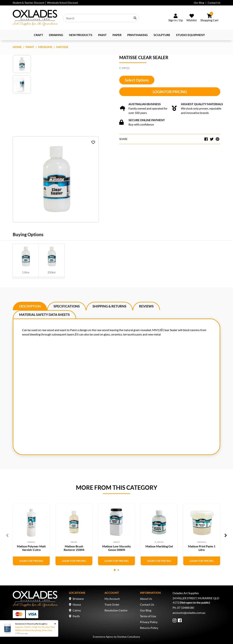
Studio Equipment (190, 35)
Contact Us (214, 3)
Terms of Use (148, 616)
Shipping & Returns (109, 306)
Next (226, 535)
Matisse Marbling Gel (159, 546)
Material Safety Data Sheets (44, 315)
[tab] (30, 306)
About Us (146, 599)
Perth (76, 616)
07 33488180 (186, 608)
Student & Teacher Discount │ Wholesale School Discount (45, 3)
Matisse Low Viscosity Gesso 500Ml (117, 548)
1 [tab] (115, 570)
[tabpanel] (31, 534)
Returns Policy (149, 628)
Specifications (67, 306)
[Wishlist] (192, 18)
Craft (38, 35)
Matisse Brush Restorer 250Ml (74, 548)
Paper (117, 35)
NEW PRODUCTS (81, 35)
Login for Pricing (170, 92)
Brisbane (78, 599)
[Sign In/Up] (176, 18)
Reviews (146, 306)
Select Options (137, 80)
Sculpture (162, 35)
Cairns (77, 610)
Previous (7, 535)
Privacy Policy (149, 622)
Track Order (112, 604)
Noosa (77, 604)
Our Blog (199, 3)
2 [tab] (118, 570)
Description (30, 306)
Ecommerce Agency (103, 637)
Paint (102, 35)
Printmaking (138, 35)
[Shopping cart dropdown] (209, 18)
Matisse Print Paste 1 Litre (202, 548)
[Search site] (135, 18)
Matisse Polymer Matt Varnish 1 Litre (31, 548)
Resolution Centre (116, 610)
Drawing (56, 35)
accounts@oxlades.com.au (189, 613)
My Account (112, 599)
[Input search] (101, 18)
